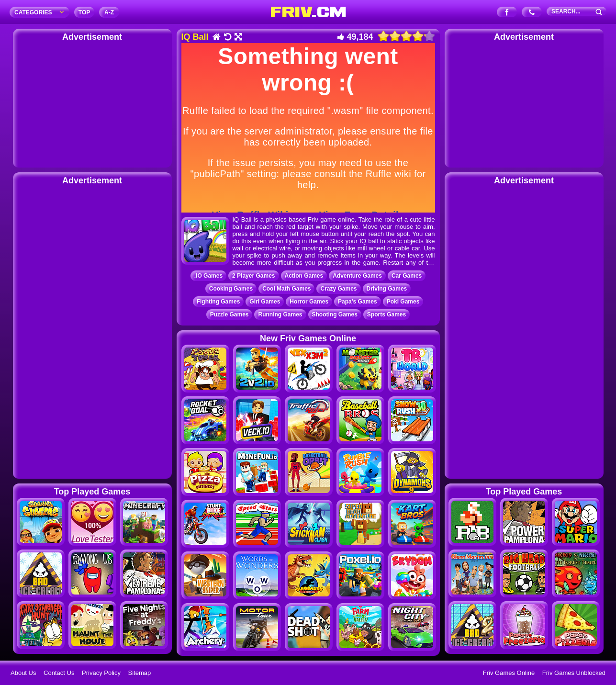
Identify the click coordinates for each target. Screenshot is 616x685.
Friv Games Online (509, 673)
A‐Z (109, 12)
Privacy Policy (101, 673)
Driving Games (387, 289)
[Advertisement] (92, 103)
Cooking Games (231, 289)
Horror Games (309, 302)
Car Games (407, 276)
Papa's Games (358, 302)
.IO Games (208, 276)
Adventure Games (357, 276)
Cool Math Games (286, 289)
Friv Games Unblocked (574, 673)
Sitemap (140, 673)
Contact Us (59, 673)
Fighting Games (218, 302)
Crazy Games (338, 289)
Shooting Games (335, 314)
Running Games (280, 314)
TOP (84, 12)
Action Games (304, 276)
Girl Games (265, 302)
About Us (23, 673)
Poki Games (403, 302)
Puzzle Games (230, 314)
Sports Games (386, 314)
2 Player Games (253, 276)
